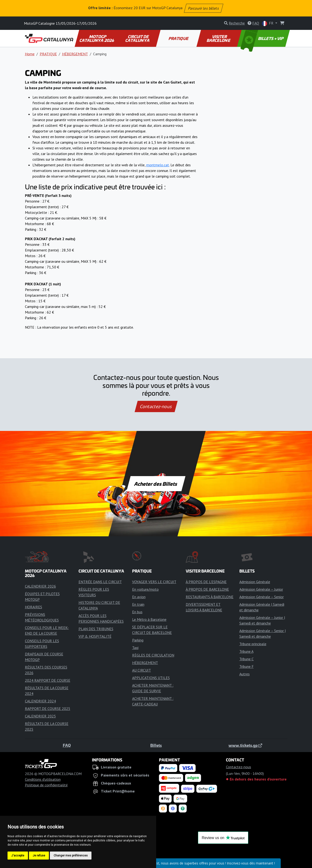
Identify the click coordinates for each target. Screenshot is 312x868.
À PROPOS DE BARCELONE (207, 589)
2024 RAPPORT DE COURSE (48, 680)
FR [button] (268, 23)
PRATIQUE (179, 38)
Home (30, 54)
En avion (139, 597)
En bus (137, 612)
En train (138, 604)
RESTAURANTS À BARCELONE (210, 597)
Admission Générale (255, 582)
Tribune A (246, 651)
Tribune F (247, 666)
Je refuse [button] (39, 856)
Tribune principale (253, 644)
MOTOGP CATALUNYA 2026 (97, 38)
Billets (156, 745)
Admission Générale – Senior (262, 597)
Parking (138, 640)
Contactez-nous (156, 406)
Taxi (135, 648)
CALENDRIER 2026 (40, 586)
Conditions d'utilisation (43, 779)
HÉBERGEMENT (75, 54)
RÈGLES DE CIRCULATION (153, 655)
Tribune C (247, 659)
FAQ (67, 745)
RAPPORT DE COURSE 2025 (48, 709)
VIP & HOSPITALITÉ (95, 636)
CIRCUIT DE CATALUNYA (137, 38)
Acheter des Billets (156, 484)
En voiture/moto (145, 589)
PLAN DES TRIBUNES (96, 629)
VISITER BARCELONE (219, 38)
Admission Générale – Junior (261, 589)
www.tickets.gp (245, 745)
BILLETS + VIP (262, 38)
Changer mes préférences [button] (71, 856)
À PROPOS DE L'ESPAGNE (206, 582)
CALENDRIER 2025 (40, 716)
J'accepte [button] (18, 856)
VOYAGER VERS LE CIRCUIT (154, 582)
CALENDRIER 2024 (40, 701)
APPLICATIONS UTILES (151, 678)
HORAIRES (34, 607)
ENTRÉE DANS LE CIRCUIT (100, 582)
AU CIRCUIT (142, 670)
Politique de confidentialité (46, 785)
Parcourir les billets (204, 8)
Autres (245, 674)
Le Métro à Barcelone (149, 619)
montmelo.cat (158, 165)
